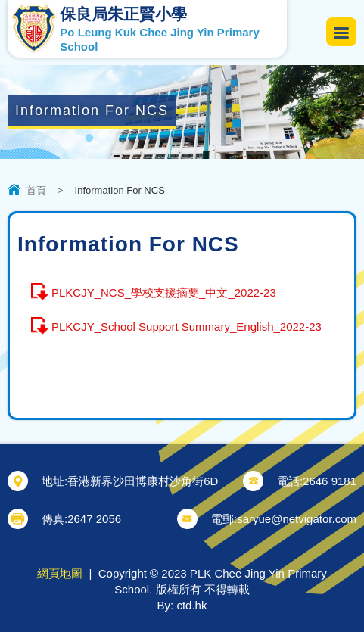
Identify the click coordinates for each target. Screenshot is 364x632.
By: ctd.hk (182, 605)
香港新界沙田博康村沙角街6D (143, 481)
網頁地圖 (60, 573)
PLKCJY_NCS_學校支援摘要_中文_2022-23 (164, 293)
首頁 (36, 190)
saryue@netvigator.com (297, 519)
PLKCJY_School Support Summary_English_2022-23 (187, 327)
